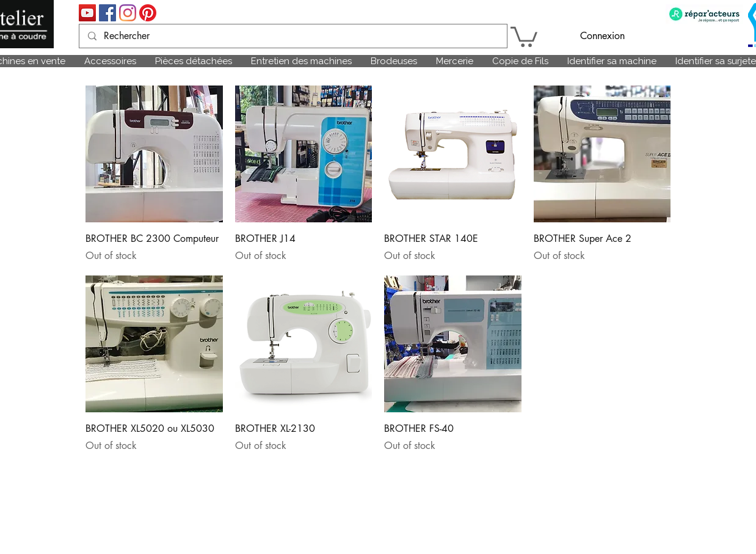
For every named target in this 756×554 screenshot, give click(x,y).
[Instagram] (128, 13)
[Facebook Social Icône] (107, 13)
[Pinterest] (148, 13)
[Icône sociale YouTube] (87, 13)
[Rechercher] (293, 36)
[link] (524, 36)
